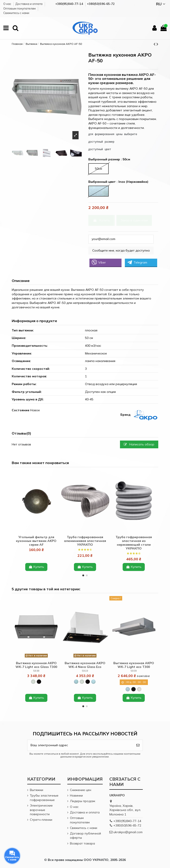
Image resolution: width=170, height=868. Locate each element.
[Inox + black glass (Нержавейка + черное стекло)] (76, 682)
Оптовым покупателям (20, 8)
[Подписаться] (138, 745)
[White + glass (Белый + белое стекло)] (33, 682)
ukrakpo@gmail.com (128, 832)
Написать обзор (139, 444)
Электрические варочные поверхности (41, 810)
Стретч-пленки (41, 820)
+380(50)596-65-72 (127, 825)
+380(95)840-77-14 (127, 821)
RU (161, 4)
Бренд (126, 415)
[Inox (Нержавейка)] (128, 689)
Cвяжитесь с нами (16, 13)
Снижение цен (81, 790)
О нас (8, 4)
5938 (36, 671)
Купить (101, 220)
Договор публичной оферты (85, 836)
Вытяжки (37, 790)
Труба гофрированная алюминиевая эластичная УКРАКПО (85, 541)
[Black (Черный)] (133, 689)
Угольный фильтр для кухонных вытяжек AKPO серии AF (36, 541)
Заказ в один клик (134, 220)
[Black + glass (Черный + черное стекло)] (39, 682)
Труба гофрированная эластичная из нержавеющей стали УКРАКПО (134, 543)
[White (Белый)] (139, 689)
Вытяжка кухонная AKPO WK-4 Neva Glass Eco (85, 665)
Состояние (20, 410)
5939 (134, 671)
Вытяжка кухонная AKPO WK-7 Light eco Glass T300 (36, 665)
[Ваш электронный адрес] (80, 745)
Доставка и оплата (29, 4)
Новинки (76, 795)
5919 (85, 671)
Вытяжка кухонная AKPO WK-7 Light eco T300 (134, 665)
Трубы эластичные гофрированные (44, 798)
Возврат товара (82, 843)
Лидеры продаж (83, 801)
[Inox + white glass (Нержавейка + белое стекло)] (93, 682)
